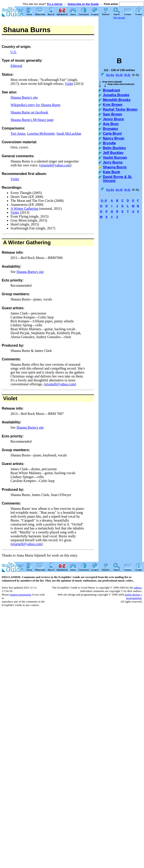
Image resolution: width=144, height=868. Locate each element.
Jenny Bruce (113, 119)
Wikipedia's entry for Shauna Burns (35, 105)
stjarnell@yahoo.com (55, 165)
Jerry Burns (113, 162)
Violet (69, 84)
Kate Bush (112, 172)
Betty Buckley (114, 148)
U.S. (14, 52)
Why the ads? (119, 18)
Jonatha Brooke (116, 95)
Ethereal (16, 66)
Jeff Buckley (113, 153)
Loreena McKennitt (41, 134)
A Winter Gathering (24, 209)
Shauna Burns (115, 167)
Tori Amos (18, 134)
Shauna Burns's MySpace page (32, 120)
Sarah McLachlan (69, 134)
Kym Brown (113, 105)
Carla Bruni (112, 134)
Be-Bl (119, 75)
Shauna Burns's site (24, 97)
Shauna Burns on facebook (29, 112)
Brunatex (110, 129)
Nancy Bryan (114, 138)
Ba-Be (110, 75)
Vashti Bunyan (115, 158)
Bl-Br (127, 75)
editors (138, 588)
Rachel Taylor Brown (120, 109)
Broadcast (111, 90)
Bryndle (109, 143)
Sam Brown (112, 114)
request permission (20, 595)
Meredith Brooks (117, 100)
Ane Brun (111, 124)
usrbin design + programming (133, 596)
